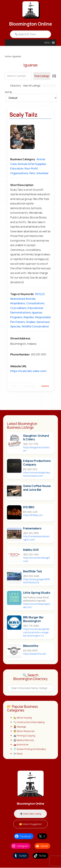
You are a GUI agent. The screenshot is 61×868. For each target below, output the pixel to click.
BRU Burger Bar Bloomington (33, 619)
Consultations (35, 303)
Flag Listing (29, 386)
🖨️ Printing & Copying (24, 736)
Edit (14, 386)
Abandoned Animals (23, 299)
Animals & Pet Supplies (32, 164)
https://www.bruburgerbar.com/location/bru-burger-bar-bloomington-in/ (37, 632)
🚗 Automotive (21, 745)
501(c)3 (40, 294)
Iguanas (37, 313)
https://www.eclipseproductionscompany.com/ (37, 474)
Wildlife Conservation (35, 326)
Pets (32, 173)
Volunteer (42, 173)
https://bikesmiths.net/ (35, 654)
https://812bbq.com (33, 515)
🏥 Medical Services (24, 740)
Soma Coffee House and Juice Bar (37, 488)
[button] (47, 43)
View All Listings (31, 86)
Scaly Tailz (23, 115)
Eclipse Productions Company (37, 463)
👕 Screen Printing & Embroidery (30, 749)
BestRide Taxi (33, 571)
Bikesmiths (31, 646)
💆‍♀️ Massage (20, 727)
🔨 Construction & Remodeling (29, 722)
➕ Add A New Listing (30, 814)
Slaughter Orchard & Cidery (36, 438)
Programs (16, 317)
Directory (15, 86)
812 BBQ (29, 507)
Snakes (31, 322)
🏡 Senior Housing (23, 718)
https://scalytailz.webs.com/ (29, 371)
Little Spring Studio (37, 593)
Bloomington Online (31, 24)
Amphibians (18, 303)
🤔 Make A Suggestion (30, 824)
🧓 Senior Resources (24, 731)
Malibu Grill (31, 550)
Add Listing (49, 86)
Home (8, 56)
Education (17, 168)
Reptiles (29, 317)
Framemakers (32, 528)
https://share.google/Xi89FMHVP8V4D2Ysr (37, 581)
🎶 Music (18, 754)
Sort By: (9, 92)
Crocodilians (18, 308)
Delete (45, 386)
